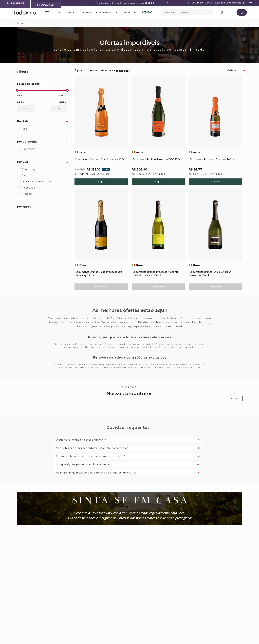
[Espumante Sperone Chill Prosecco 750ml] (101, 133)
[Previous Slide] (82, 3)
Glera (25, 175)
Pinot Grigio (29, 188)
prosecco (25, 23)
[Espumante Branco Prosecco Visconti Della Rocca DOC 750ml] (158, 243)
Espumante (29, 149)
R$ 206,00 (62, 95)
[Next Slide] (167, 3)
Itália (25, 129)
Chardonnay (29, 169)
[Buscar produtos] (209, 12)
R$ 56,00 (22, 95)
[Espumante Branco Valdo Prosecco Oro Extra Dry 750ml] (101, 243)
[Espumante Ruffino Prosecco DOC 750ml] (158, 133)
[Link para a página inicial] (18, 23)
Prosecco (27, 194)
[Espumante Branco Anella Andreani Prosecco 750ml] (215, 243)
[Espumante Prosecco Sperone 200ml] (215, 133)
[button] (43, 121)
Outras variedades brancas (37, 182)
